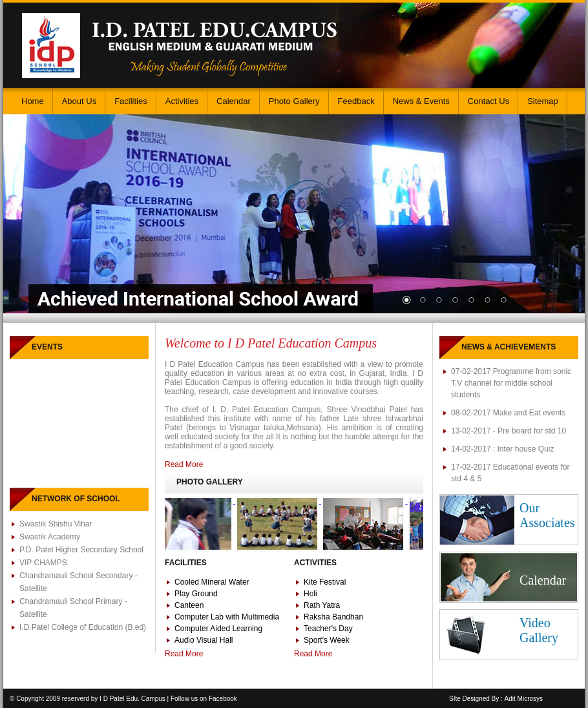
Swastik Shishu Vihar (56, 524)
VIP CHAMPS (43, 563)
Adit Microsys (524, 699)
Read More (184, 464)
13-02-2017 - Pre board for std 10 (509, 431)
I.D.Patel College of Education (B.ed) (83, 627)
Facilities (131, 101)
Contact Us (488, 101)
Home (33, 101)
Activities (182, 101)
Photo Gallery (294, 101)
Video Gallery (539, 630)
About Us (79, 101)
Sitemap (543, 101)
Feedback (356, 101)
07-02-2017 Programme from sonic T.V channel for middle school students (511, 383)
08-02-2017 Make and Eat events (508, 413)
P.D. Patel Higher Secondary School (81, 550)
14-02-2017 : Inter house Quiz (502, 449)
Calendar (234, 101)
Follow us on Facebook (204, 699)
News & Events (421, 101)
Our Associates (547, 515)
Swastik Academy (50, 537)
